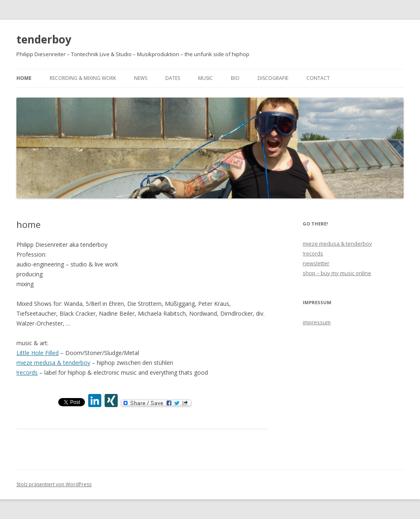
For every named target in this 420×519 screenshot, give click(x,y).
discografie (273, 78)
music (205, 78)
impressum (317, 322)
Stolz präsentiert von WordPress (54, 484)
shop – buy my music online (337, 273)
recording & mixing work (83, 78)
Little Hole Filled (38, 353)
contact (318, 78)
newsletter (316, 263)
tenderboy (44, 39)
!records (27, 372)
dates (173, 78)
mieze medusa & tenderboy (53, 363)
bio (235, 78)
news (141, 78)
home (24, 78)
